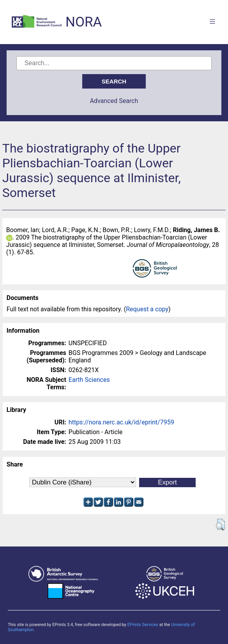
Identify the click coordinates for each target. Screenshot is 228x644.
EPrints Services (143, 625)
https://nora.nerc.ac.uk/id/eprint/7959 (121, 422)
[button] (220, 525)
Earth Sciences (89, 380)
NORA (84, 22)
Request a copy (147, 309)
